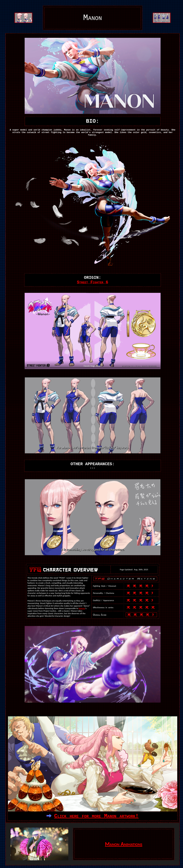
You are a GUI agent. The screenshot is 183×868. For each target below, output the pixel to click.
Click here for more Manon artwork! (96, 816)
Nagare (82, 608)
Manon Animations (124, 844)
